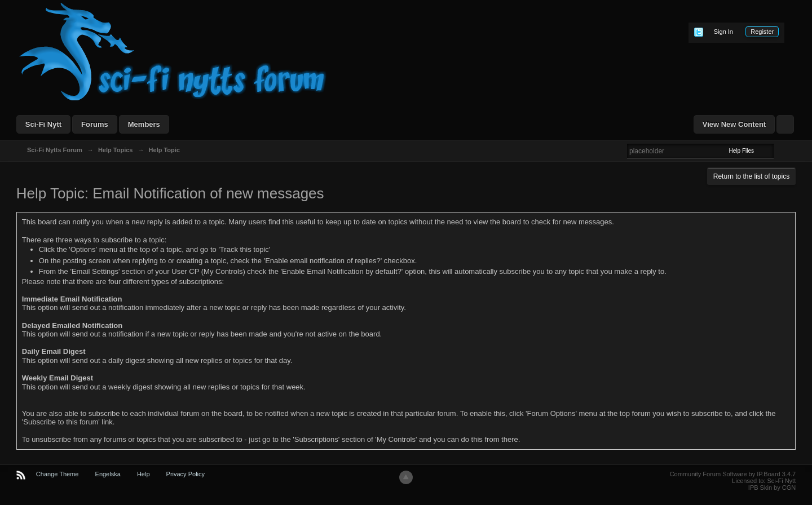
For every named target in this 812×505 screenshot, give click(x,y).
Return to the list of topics (751, 176)
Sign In (723, 32)
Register (762, 32)
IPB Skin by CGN (772, 488)
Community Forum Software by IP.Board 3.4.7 (733, 474)
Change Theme (58, 474)
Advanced (780, 150)
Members (144, 124)
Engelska (108, 474)
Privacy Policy (186, 474)
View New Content (734, 124)
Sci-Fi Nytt (43, 124)
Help (144, 474)
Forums (95, 124)
